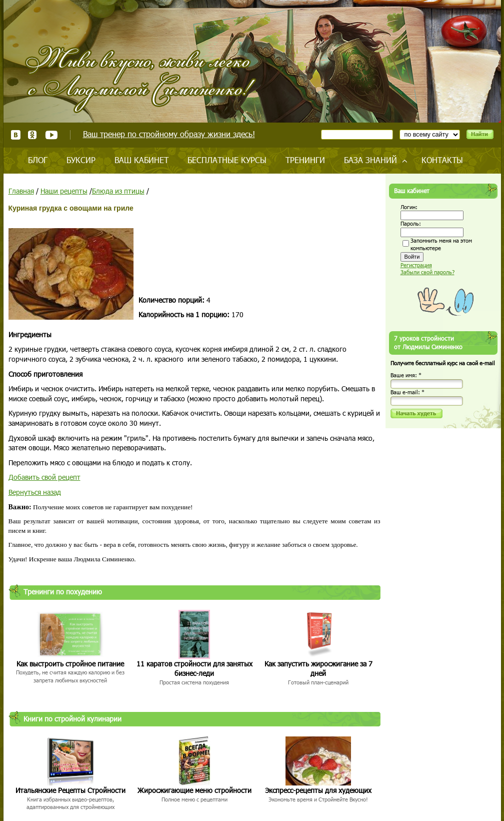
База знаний (370, 160)
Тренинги (305, 160)
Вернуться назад (35, 492)
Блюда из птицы (118, 191)
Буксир (81, 160)
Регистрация (416, 265)
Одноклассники (33, 135)
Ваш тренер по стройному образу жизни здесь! (169, 134)
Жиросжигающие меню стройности (194, 790)
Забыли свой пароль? (427, 272)
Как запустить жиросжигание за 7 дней (318, 669)
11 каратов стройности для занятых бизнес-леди (194, 669)
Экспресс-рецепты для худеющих (318, 790)
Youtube (51, 135)
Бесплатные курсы (227, 160)
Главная (21, 191)
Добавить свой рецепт (44, 477)
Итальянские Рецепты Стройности (70, 790)
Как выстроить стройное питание (70, 664)
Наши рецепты (64, 191)
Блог (38, 160)
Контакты (442, 160)
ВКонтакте (16, 135)
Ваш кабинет (141, 160)
